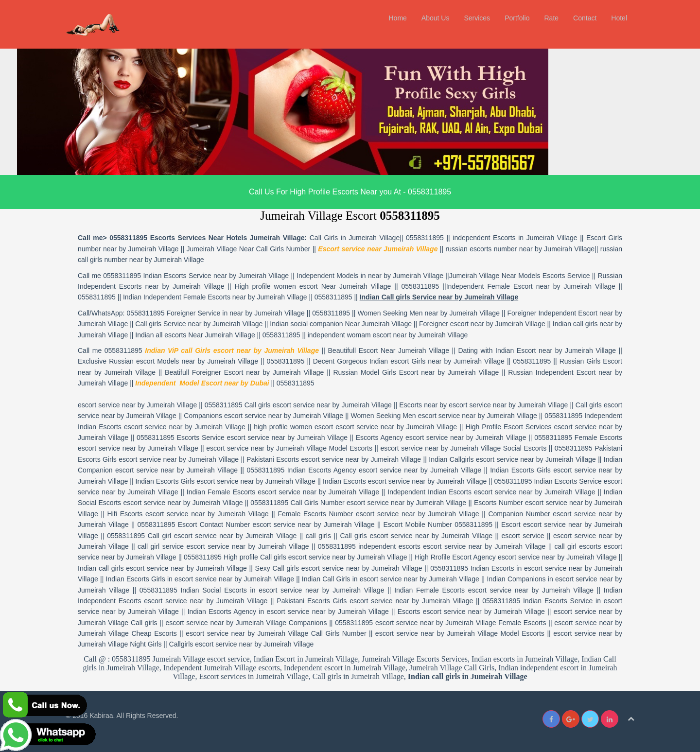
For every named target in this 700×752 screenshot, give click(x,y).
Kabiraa (101, 716)
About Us (436, 18)
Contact (585, 18)
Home (397, 18)
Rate (551, 18)
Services (477, 18)
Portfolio (517, 18)
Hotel (619, 18)
